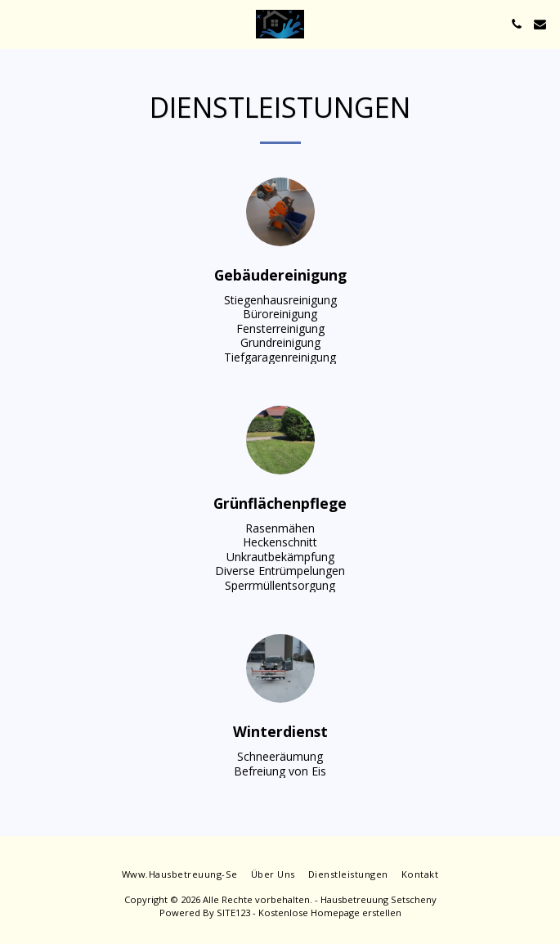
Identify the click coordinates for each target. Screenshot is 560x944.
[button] (18, 23)
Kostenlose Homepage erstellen (330, 913)
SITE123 (233, 913)
